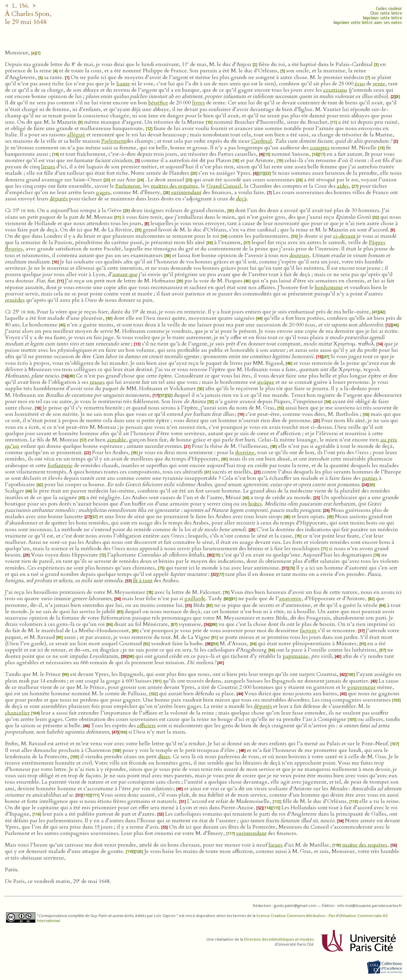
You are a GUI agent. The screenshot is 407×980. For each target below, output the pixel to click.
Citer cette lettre (386, 13)
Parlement (114, 141)
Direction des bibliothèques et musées (279, 939)
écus (360, 84)
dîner (164, 757)
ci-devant (344, 236)
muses (97, 382)
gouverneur (361, 687)
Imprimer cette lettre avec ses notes (368, 23)
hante (123, 84)
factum (308, 631)
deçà (242, 199)
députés (59, 199)
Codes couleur (389, 9)
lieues (48, 167)
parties (370, 478)
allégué (76, 135)
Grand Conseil (224, 186)
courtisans (335, 90)
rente (379, 84)
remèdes (15, 300)
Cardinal (262, 141)
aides (343, 186)
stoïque (266, 382)
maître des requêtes (365, 845)
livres (198, 103)
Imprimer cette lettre (382, 18)
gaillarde (195, 599)
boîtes (255, 504)
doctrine (245, 452)
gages (103, 192)
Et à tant (143, 581)
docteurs (299, 255)
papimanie (295, 656)
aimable (117, 440)
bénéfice (158, 103)
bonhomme (329, 287)
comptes (320, 148)
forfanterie (60, 465)
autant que (125, 274)
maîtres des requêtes (174, 186)
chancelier (17, 713)
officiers (146, 726)
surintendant (186, 192)
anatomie (290, 599)
